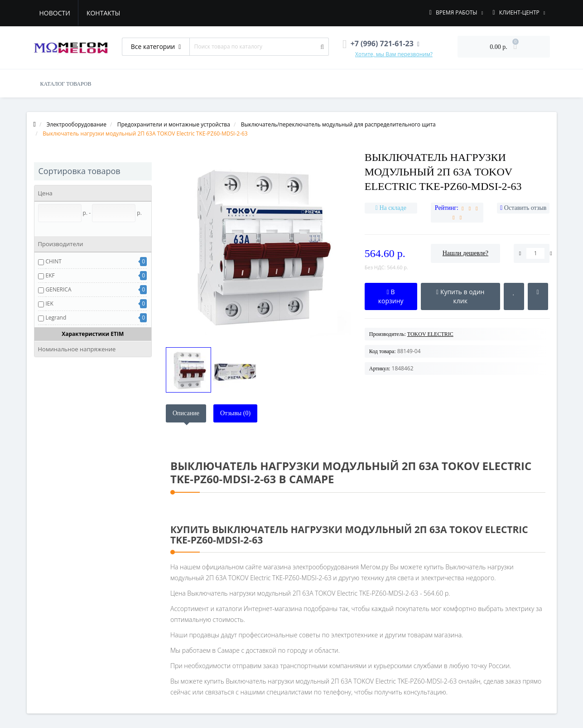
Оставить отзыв (525, 208)
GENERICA (59, 289)
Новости (55, 13)
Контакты (103, 13)
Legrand (56, 318)
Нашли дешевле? (465, 253)
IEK (50, 303)
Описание (186, 413)
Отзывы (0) (235, 413)
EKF (50, 275)
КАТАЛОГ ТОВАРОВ (66, 84)
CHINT (54, 261)
